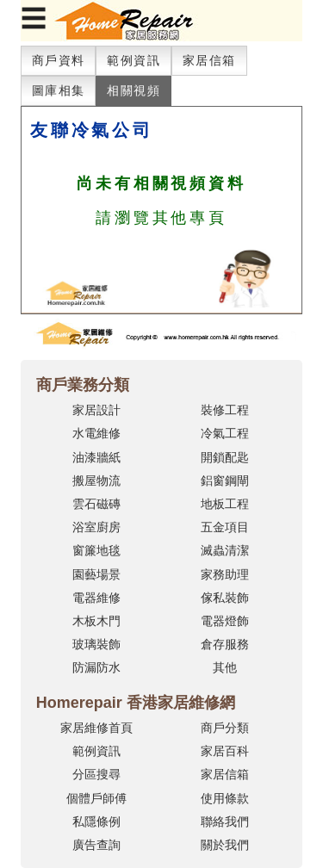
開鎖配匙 (225, 457)
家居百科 (225, 751)
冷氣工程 (225, 433)
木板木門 (96, 621)
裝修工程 (225, 410)
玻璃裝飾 (96, 644)
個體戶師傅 (96, 798)
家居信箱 (209, 60)
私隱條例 (96, 821)
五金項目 (225, 527)
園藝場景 (96, 574)
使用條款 (225, 798)
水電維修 (96, 433)
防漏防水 (96, 667)
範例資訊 (134, 60)
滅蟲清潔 (225, 550)
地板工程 (225, 504)
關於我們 (225, 845)
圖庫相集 (59, 90)
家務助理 (225, 574)
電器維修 (96, 598)
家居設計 (96, 410)
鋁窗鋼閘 (225, 480)
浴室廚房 (96, 527)
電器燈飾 (225, 621)
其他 (225, 667)
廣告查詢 (96, 845)
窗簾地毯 (96, 550)
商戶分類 (225, 728)
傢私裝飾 (225, 598)
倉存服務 (225, 644)
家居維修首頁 (96, 728)
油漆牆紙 (96, 457)
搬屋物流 (96, 480)
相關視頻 (134, 90)
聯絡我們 (225, 821)
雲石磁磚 (96, 504)
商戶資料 (59, 60)
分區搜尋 (96, 774)
